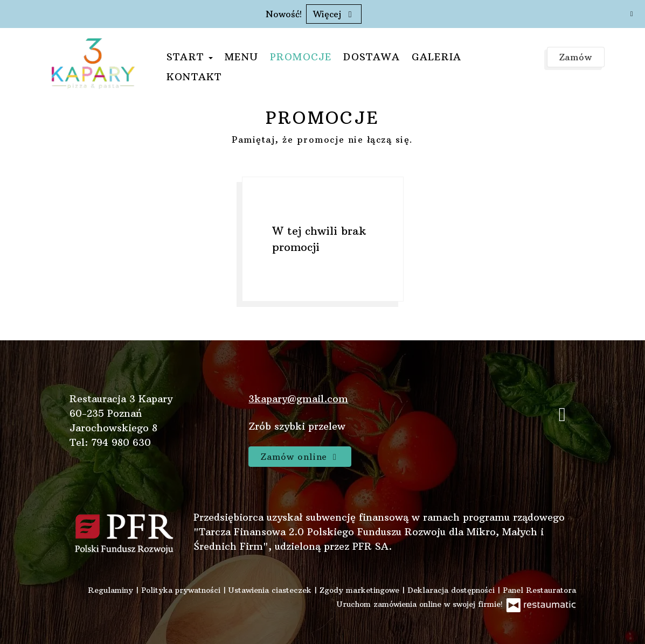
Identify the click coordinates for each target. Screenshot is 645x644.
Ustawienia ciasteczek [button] (271, 590)
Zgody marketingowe (361, 590)
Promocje (301, 57)
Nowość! (284, 14)
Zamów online (300, 457)
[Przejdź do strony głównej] (93, 63)
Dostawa (371, 57)
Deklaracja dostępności (452, 590)
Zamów (576, 57)
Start (190, 57)
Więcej (334, 14)
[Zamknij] (632, 13)
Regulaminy (112, 590)
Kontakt (194, 77)
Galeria (436, 57)
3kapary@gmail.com (298, 399)
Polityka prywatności (182, 590)
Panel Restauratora (539, 590)
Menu (241, 57)
